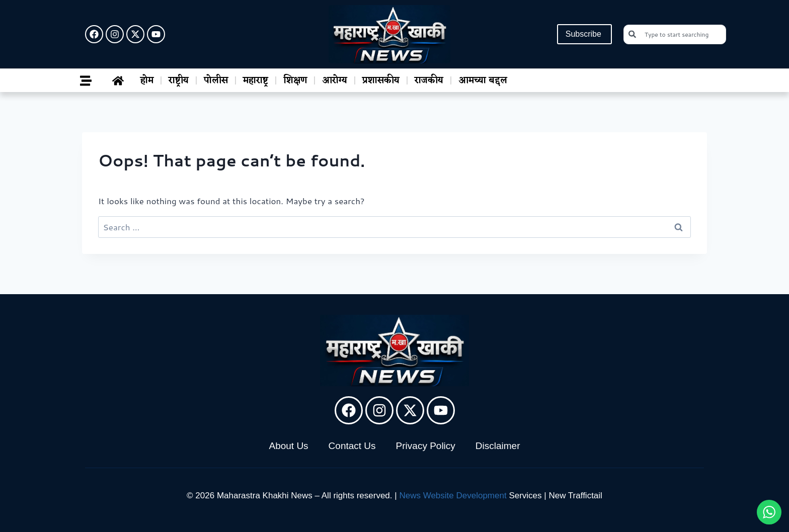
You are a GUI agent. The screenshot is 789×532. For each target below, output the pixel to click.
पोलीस (216, 80)
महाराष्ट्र (256, 80)
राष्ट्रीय (179, 80)
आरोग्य (335, 80)
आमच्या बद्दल (483, 80)
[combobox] (675, 34)
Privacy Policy (426, 446)
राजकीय (429, 80)
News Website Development (453, 496)
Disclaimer (498, 446)
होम (147, 80)
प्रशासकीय (381, 80)
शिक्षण (295, 80)
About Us (288, 446)
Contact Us (352, 446)
